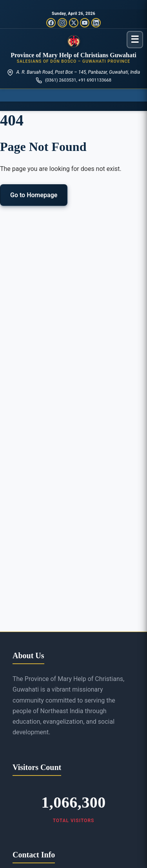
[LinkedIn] (96, 23)
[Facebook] (51, 23)
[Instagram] (62, 23)
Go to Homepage (34, 195)
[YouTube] (85, 23)
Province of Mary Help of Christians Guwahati (73, 55)
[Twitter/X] (74, 23)
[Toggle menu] (135, 39)
